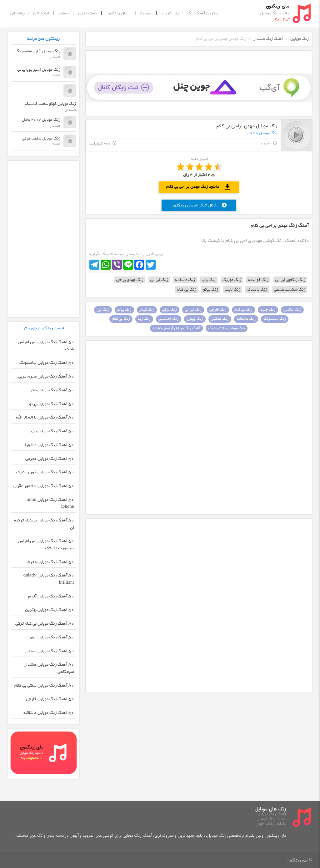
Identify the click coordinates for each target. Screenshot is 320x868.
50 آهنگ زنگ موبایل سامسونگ (47, 363)
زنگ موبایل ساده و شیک (227, 328)
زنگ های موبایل (271, 809)
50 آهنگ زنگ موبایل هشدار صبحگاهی (49, 668)
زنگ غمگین (220, 319)
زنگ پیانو (211, 289)
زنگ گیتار (147, 310)
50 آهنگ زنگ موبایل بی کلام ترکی (45, 624)
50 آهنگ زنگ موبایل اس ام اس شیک (46, 346)
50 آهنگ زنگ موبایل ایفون (50, 637)
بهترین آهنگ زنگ (202, 13)
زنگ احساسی (169, 319)
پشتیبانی (17, 13)
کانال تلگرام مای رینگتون (199, 205)
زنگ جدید (268, 310)
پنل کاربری (170, 13)
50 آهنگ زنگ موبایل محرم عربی (46, 376)
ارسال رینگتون (119, 13)
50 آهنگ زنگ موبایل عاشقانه (49, 713)
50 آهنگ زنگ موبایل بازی (52, 431)
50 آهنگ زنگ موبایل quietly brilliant (49, 579)
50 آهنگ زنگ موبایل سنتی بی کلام (44, 685)
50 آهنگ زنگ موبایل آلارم (51, 596)
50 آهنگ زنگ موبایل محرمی (50, 459)
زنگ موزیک (232, 280)
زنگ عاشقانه (185, 280)
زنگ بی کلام (187, 289)
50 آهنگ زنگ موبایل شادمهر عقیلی (44, 486)
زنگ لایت (233, 289)
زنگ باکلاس (292, 310)
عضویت (147, 13)
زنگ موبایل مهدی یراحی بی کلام (247, 126)
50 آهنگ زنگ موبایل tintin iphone (50, 503)
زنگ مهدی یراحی (130, 280)
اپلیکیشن (41, 13)
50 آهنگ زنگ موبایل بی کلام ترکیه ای (44, 524)
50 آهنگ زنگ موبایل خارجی (50, 699)
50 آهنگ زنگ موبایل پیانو (52, 404)
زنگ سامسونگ (275, 319)
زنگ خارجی (218, 310)
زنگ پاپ (209, 280)
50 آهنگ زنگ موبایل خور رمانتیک (45, 472)
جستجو (64, 13)
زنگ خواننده (258, 280)
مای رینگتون (278, 6)
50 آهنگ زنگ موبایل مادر (52, 390)
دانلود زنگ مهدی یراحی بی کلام (199, 187)
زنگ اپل (103, 310)
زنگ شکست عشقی (290, 289)
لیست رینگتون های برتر (43, 328)
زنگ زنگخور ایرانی (290, 280)
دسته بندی (88, 13)
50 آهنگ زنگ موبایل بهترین (50, 610)
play (296, 135)
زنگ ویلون (195, 319)
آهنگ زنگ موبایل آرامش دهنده (176, 328)
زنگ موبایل (300, 39)
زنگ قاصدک (257, 289)
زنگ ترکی (170, 310)
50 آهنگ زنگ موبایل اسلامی (49, 651)
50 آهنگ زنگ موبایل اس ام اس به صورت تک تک (46, 545)
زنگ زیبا (144, 319)
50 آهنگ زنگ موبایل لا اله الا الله (45, 417)
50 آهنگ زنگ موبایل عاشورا (49, 445)
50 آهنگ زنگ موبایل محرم (51, 562)
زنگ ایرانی (159, 280)
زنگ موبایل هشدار (262, 133)
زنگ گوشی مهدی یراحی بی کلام (221, 39)
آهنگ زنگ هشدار (268, 39)
